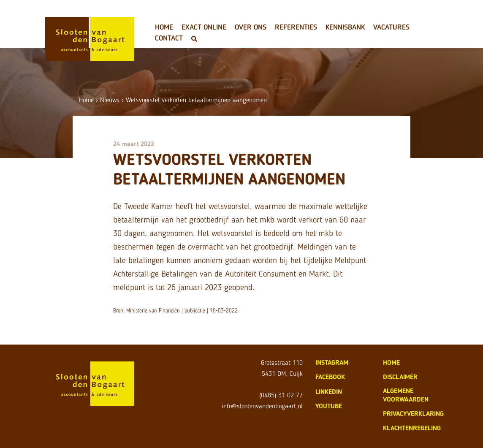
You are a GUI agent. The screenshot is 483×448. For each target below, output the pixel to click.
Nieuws (110, 100)
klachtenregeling (412, 428)
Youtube (329, 406)
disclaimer (400, 377)
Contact (169, 38)
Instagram (332, 362)
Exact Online (204, 27)
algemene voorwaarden (406, 395)
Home (164, 27)
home (391, 362)
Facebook (330, 377)
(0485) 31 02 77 (281, 395)
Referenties (296, 27)
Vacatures (391, 27)
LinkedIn (329, 392)
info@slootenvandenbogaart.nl (262, 406)
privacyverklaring (413, 414)
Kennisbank (345, 27)
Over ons (251, 27)
